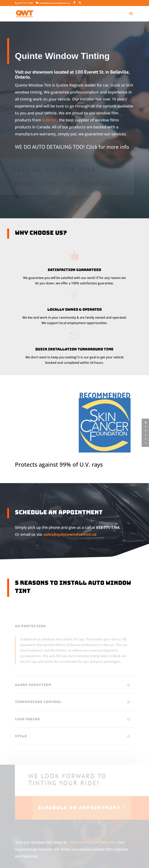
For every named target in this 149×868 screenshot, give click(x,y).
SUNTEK (49, 114)
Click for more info (108, 144)
